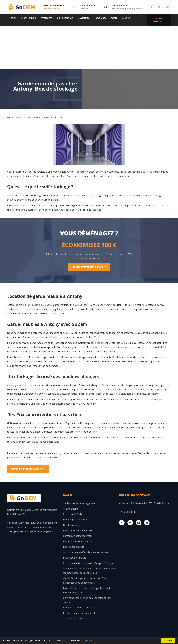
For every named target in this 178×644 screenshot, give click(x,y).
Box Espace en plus (73, 547)
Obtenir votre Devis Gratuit (89, 267)
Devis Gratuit (159, 20)
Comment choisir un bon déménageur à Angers (89, 563)
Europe (114, 18)
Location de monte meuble (78, 541)
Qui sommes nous (65, 18)
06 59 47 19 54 (52, 8)
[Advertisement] (89, 47)
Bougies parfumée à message (79, 608)
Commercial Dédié (73, 514)
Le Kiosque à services (75, 558)
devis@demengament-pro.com (127, 8)
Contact (126, 18)
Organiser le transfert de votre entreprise (86, 552)
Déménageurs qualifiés (76, 520)
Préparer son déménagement (79, 613)
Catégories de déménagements (80, 503)
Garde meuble (84, 18)
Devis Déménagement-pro (77, 530)
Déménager (101, 18)
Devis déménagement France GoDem (28, 117)
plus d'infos (90, 641)
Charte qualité (71, 509)
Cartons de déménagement (78, 536)
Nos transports (71, 525)
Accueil (13, 18)
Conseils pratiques (73, 618)
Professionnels (29, 18)
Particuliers (46, 18)
